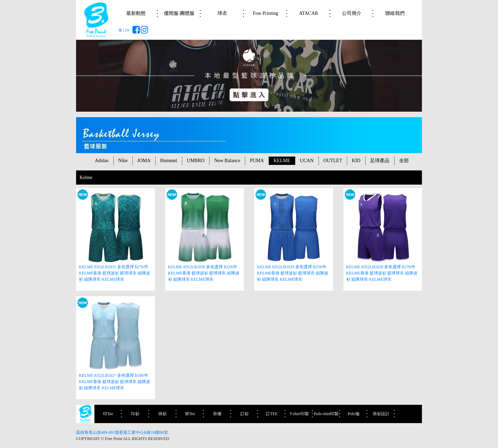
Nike (123, 161)
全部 (404, 161)
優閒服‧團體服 (179, 13)
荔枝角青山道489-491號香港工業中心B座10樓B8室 (122, 432)
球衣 (222, 13)
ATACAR (309, 13)
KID (356, 161)
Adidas (102, 161)
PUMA (257, 161)
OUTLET (333, 161)
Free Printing (266, 13)
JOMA (144, 161)
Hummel (169, 161)
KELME (282, 161)
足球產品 (380, 161)
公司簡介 (352, 13)
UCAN (307, 161)
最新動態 (136, 13)
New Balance (227, 161)
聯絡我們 (395, 13)
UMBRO (196, 161)
